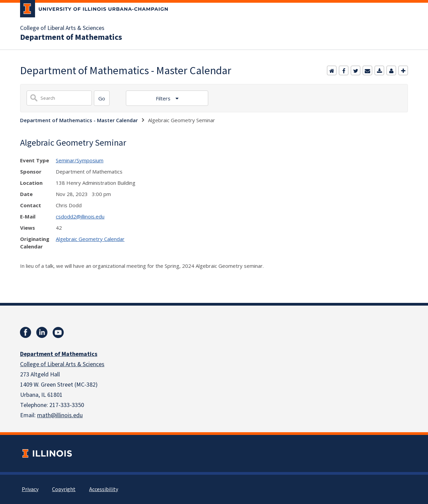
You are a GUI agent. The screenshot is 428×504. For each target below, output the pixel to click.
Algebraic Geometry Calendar (90, 239)
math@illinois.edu (60, 415)
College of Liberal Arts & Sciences (62, 28)
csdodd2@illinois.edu (80, 216)
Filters (164, 98)
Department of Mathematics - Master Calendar (79, 120)
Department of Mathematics (71, 37)
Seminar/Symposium (80, 160)
